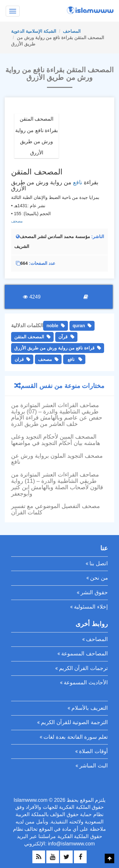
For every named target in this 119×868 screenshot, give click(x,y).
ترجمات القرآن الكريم (83, 668)
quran (79, 326)
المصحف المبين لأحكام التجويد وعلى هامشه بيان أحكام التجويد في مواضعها (56, 440)
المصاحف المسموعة (85, 654)
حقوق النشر (94, 593)
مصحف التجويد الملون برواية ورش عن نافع (57, 459)
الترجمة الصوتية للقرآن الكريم (74, 722)
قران (19, 359)
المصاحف (72, 31)
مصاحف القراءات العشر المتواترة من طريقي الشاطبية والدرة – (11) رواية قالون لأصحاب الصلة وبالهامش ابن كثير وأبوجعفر (57, 484)
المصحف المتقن (29, 337)
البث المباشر (94, 766)
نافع (78, 182)
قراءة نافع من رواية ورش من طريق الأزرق (54, 348)
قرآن (63, 337)
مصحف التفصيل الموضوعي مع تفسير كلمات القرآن (56, 509)
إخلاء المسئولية (91, 607)
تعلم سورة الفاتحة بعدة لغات (76, 737)
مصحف (17, 221)
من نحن (99, 578)
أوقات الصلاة (93, 751)
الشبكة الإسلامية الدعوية (34, 31)
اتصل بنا (99, 564)
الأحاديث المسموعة (86, 683)
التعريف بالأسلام (90, 708)
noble (52, 326)
